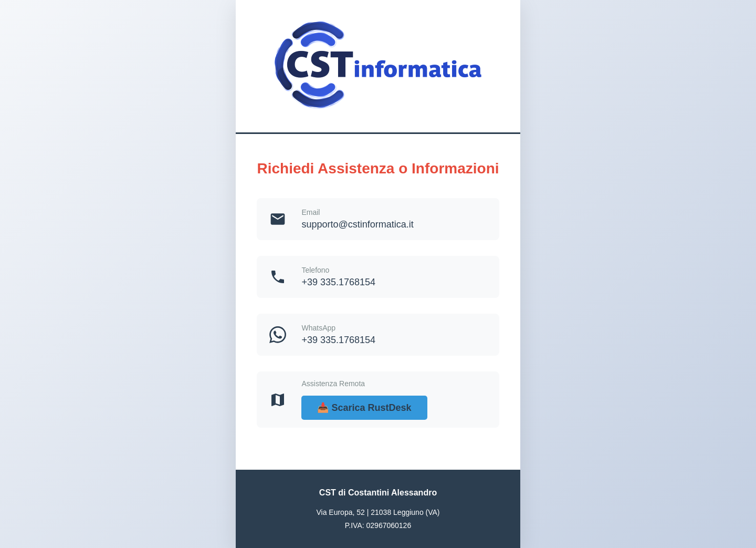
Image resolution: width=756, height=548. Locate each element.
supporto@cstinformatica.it (357, 224)
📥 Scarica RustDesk (364, 408)
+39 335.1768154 (338, 282)
